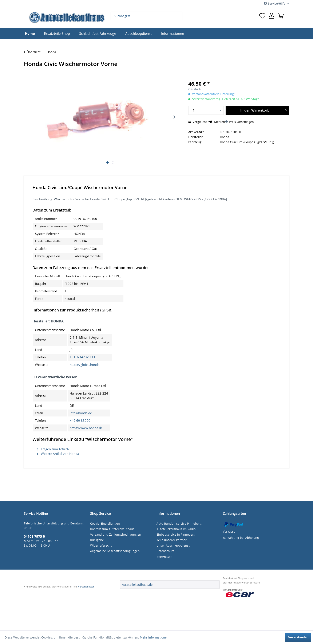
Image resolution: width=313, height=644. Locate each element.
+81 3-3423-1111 (83, 357)
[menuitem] (147, 16)
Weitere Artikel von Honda (58, 454)
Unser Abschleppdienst (173, 545)
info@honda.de (81, 413)
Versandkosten (86, 587)
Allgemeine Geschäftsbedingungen (115, 551)
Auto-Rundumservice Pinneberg (179, 523)
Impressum (165, 556)
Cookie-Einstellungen (105, 523)
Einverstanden (298, 637)
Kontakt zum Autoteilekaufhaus (112, 529)
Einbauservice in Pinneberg (176, 534)
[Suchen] (179, 16)
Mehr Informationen (154, 637)
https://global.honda (85, 365)
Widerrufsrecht (101, 545)
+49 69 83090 (80, 420)
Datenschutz (165, 551)
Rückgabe (97, 540)
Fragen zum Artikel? (53, 449)
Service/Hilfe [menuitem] (275, 3)
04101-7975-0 (34, 536)
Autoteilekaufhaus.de (137, 585)
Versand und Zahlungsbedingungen (116, 534)
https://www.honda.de (86, 428)
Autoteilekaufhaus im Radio (176, 529)
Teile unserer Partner (172, 540)
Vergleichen (199, 122)
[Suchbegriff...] (147, 16)
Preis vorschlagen (241, 122)
